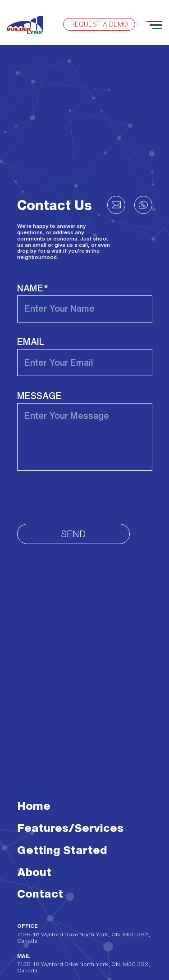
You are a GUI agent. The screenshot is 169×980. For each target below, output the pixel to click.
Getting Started (62, 850)
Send (73, 534)
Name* (33, 288)
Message (39, 396)
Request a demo (99, 24)
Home (34, 805)
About (34, 872)
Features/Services (70, 828)
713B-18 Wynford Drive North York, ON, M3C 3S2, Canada (84, 937)
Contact (40, 893)
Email (31, 342)
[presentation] (86, 497)
